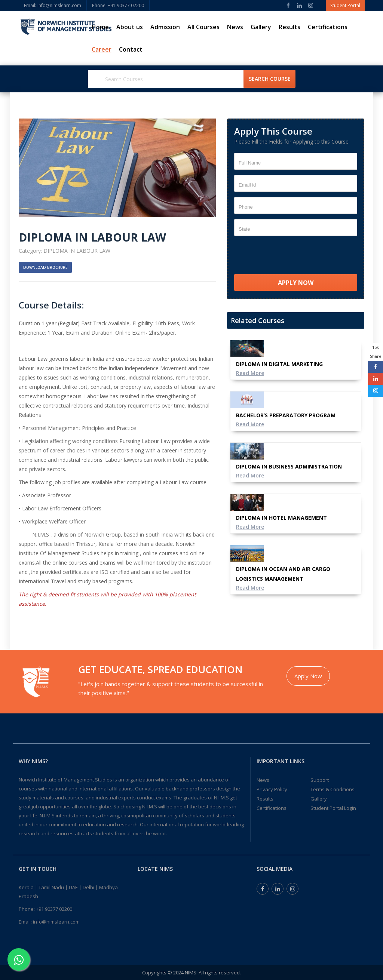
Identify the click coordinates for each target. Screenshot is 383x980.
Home (100, 27)
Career (102, 49)
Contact (131, 49)
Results (289, 27)
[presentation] (291, 256)
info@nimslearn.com (56, 922)
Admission (165, 27)
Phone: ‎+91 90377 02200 (118, 5)
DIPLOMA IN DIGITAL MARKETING (279, 364)
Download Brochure (45, 267)
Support (320, 780)
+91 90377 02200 (54, 909)
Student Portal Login (333, 808)
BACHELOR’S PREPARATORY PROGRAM (286, 415)
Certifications (328, 27)
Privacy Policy (272, 789)
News (235, 27)
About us (130, 27)
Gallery (261, 27)
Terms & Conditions (333, 789)
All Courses (203, 27)
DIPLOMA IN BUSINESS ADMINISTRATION (289, 466)
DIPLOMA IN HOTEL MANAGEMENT (281, 518)
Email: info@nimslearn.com (53, 5)
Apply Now (308, 676)
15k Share (376, 352)
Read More (250, 373)
